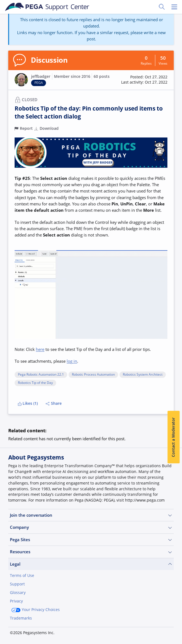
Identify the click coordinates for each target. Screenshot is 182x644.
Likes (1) (28, 403)
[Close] (174, 606)
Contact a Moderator (173, 437)
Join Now (23, 632)
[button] (144, 80)
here (40, 349)
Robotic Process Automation (93, 375)
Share (54, 403)
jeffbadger (41, 76)
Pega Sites (91, 540)
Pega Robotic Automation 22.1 (41, 375)
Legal (91, 564)
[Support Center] (47, 7)
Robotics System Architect (143, 375)
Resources (91, 552)
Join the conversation (91, 515)
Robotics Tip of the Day (35, 383)
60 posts (102, 76)
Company (91, 527)
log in (72, 361)
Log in (52, 632)
